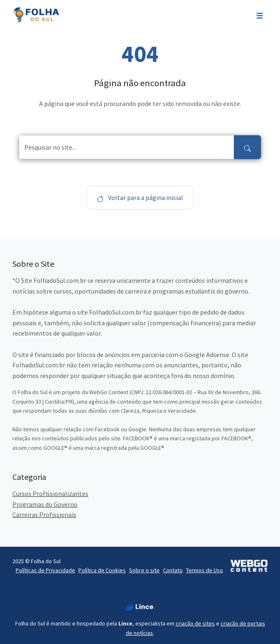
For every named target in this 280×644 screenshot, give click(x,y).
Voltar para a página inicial (140, 197)
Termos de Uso (205, 570)
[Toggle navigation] (260, 15)
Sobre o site (144, 570)
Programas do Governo (45, 504)
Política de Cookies (102, 570)
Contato (173, 570)
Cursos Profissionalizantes (50, 494)
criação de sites (195, 623)
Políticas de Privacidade (45, 570)
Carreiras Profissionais (44, 515)
